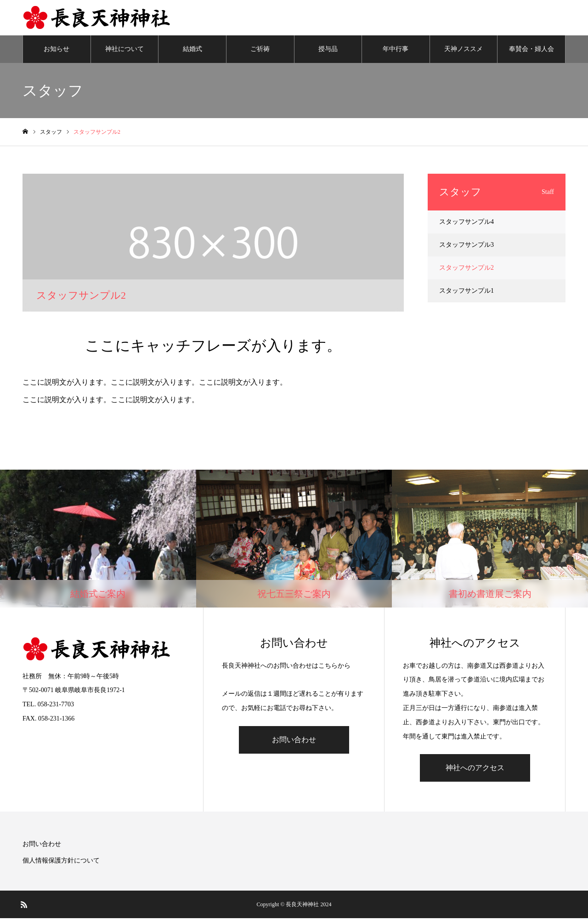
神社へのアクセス (475, 770)
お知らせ (57, 50)
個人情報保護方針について (61, 862)
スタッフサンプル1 (466, 292)
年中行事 (396, 50)
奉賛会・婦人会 (531, 50)
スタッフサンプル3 (466, 246)
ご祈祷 (260, 50)
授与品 (328, 50)
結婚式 (192, 50)
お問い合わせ (294, 741)
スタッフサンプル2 (466, 269)
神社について (124, 50)
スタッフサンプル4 (466, 223)
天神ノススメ (464, 50)
